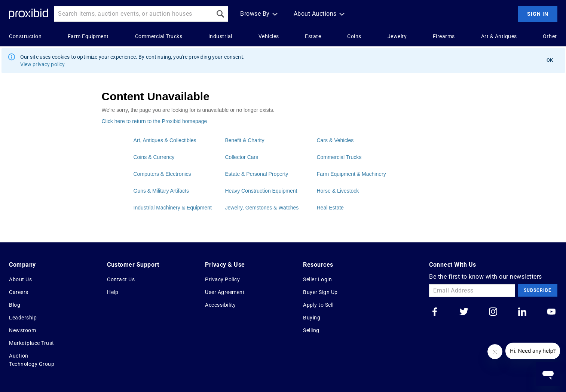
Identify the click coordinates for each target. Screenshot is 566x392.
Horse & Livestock (338, 191)
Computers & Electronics (162, 174)
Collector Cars (242, 157)
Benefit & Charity (245, 140)
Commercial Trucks (339, 157)
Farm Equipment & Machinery (351, 174)
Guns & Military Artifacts (161, 191)
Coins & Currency (154, 157)
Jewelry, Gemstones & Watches (262, 208)
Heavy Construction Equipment (261, 191)
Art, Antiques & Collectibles (165, 140)
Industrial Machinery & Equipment (173, 208)
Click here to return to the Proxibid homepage (154, 121)
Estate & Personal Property (257, 174)
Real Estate (330, 208)
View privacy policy (43, 64)
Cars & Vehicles (335, 140)
